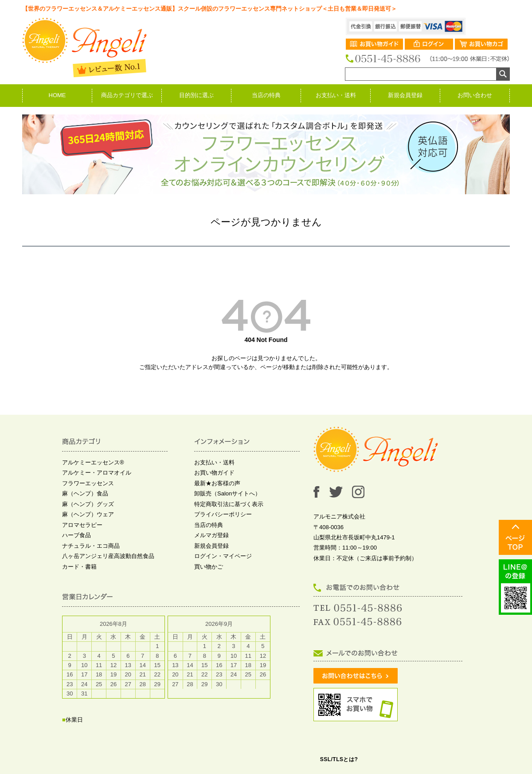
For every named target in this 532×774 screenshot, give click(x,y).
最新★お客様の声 (217, 483)
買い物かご (209, 567)
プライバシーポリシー (223, 514)
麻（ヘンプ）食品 (85, 493)
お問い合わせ (475, 95)
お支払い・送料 (336, 95)
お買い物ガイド (214, 473)
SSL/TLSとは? (339, 759)
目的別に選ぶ (196, 95)
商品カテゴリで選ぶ (127, 95)
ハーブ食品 (76, 535)
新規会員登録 (405, 95)
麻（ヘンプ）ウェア (88, 514)
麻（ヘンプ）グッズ (88, 504)
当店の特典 (266, 95)
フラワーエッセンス (88, 483)
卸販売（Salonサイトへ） (227, 493)
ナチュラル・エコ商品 (91, 546)
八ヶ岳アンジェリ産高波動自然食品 (108, 556)
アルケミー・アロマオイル (97, 473)
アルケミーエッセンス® (93, 462)
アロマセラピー (82, 525)
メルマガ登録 (211, 535)
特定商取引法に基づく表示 (229, 504)
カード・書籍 (79, 567)
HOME (57, 95)
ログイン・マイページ (223, 556)
